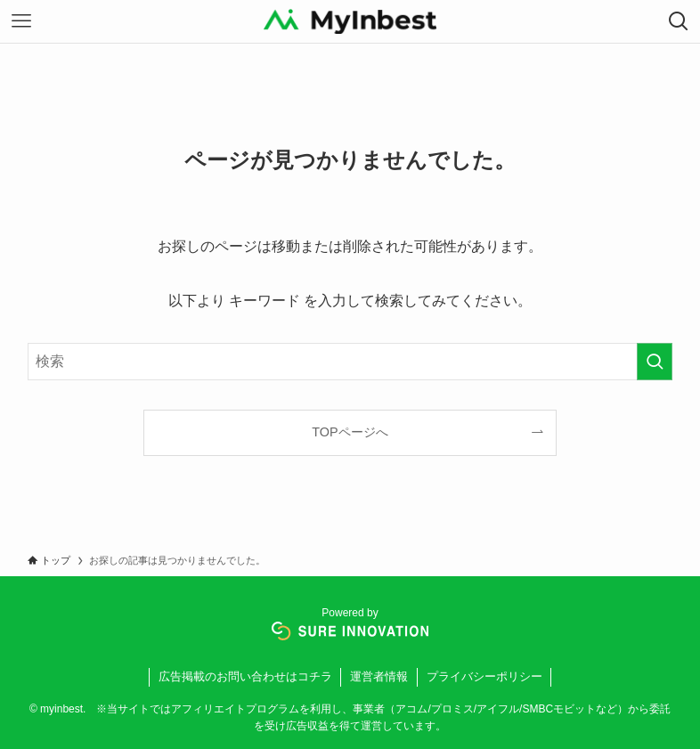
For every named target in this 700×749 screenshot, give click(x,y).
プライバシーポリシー (484, 676)
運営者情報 (379, 676)
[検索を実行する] (655, 362)
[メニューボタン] (21, 21)
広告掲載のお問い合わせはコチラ (245, 676)
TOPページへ (350, 432)
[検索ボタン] (679, 21)
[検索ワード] (350, 362)
